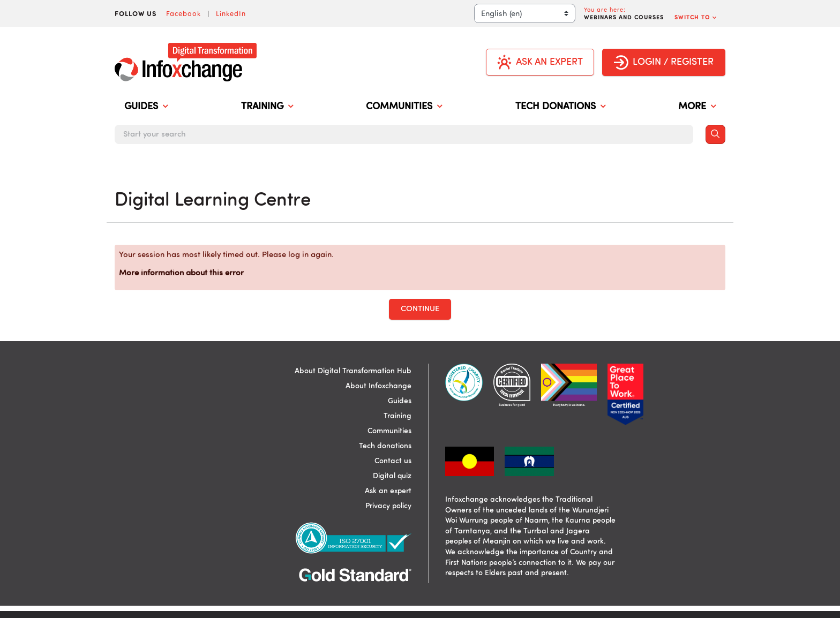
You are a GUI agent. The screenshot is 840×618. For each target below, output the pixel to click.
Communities (389, 431)
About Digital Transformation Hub (353, 371)
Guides (400, 401)
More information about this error (181, 273)
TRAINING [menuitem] (267, 107)
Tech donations (385, 446)
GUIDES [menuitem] (146, 107)
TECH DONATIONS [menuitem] (560, 107)
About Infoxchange (378, 386)
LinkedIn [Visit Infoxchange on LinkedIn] (231, 13)
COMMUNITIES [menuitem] (404, 107)
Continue (420, 309)
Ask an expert (388, 491)
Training (397, 416)
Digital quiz (392, 476)
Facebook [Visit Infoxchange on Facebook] (183, 13)
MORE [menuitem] (697, 107)
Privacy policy (388, 506)
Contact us (393, 461)
